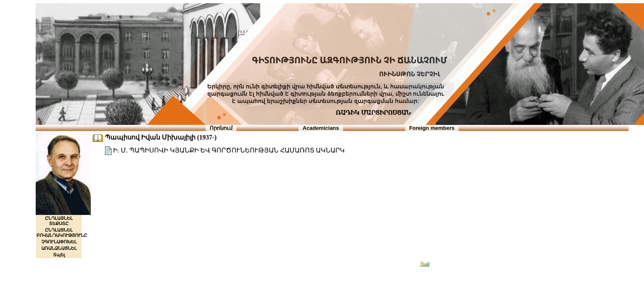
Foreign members (432, 128)
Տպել (59, 255)
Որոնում (221, 128)
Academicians (321, 128)
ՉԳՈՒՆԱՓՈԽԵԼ (59, 242)
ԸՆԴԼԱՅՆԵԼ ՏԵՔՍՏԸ (59, 221)
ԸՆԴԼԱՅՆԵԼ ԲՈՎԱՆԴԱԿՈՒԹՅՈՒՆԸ (62, 233)
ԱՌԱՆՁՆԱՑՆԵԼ (59, 248)
